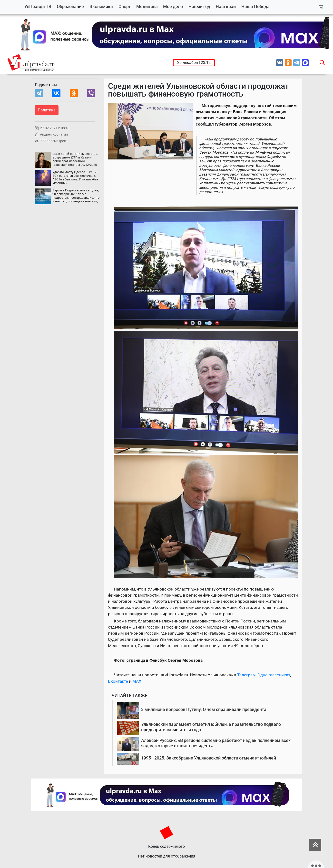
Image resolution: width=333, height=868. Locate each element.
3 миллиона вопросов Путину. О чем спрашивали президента (204, 709)
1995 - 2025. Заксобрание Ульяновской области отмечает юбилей (209, 758)
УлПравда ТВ (38, 6)
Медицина (147, 6)
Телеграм (246, 675)
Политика (47, 110)
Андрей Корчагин (54, 134)
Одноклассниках (274, 675)
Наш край (226, 6)
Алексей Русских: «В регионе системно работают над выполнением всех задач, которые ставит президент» (216, 743)
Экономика (101, 6)
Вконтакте (118, 681)
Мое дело (173, 6)
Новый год (199, 6)
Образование (70, 6)
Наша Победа (255, 6)
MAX (137, 681)
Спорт (125, 6)
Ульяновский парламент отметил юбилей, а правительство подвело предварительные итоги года (211, 727)
